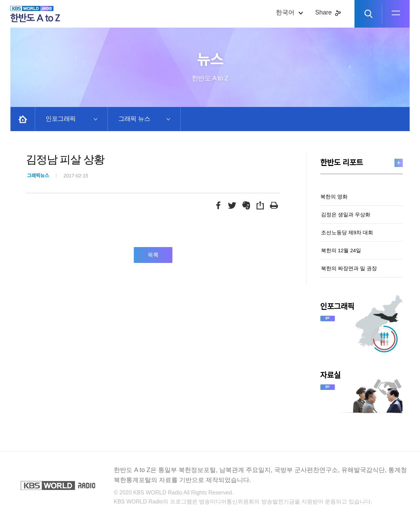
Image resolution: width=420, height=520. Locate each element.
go (328, 318)
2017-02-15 (58, 176)
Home (23, 119)
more (399, 163)
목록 (153, 255)
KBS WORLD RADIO (58, 485)
